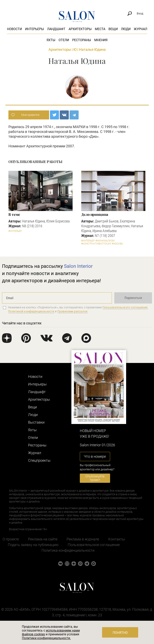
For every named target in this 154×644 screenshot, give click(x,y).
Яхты (51, 40)
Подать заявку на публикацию (33, 545)
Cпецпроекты (39, 460)
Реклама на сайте (43, 539)
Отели (64, 40)
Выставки (36, 422)
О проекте (11, 539)
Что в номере (95, 456)
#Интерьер (15, 231)
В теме (14, 214)
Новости (14, 29)
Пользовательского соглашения (125, 307)
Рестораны (82, 40)
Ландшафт (56, 29)
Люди (126, 29)
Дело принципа (95, 214)
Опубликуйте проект (95, 478)
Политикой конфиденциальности (31, 311)
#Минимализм (105, 241)
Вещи (113, 29)
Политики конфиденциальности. (46, 638)
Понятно (120, 633)
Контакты (117, 539)
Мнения (101, 40)
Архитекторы (80, 29)
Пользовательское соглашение (94, 545)
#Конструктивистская (96, 244)
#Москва (117, 244)
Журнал (140, 29)
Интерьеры (34, 29)
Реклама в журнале (83, 539)
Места (100, 29)
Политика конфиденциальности (68, 550)
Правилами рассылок (73, 311)
